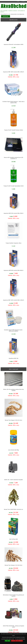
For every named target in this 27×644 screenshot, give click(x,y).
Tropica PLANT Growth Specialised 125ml (13, 186)
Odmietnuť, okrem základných (17, 641)
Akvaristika (5, 11)
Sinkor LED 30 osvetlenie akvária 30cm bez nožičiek (13, 390)
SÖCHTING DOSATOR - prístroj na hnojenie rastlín (14, 626)
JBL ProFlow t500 (13, 539)
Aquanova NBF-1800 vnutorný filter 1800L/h (13, 72)
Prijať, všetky (8, 641)
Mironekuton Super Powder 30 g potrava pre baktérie (14, 595)
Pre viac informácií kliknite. (20, 639)
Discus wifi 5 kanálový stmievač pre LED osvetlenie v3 (13, 158)
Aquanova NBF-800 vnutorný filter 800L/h (13, 270)
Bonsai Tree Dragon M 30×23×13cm (13, 420)
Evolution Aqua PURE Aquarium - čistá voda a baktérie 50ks (13, 102)
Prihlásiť (23, 1)
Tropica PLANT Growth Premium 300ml (13, 130)
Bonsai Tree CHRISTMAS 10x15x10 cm (13, 509)
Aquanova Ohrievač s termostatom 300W (13, 44)
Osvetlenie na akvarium (13, 11)
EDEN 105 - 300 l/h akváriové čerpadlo (13, 480)
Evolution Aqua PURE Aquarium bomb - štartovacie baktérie (13, 330)
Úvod (18, 1)
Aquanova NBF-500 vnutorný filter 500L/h (13, 213)
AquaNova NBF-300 (13, 358)
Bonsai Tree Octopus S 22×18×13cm (13, 565)
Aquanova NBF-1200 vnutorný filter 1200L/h (13, 300)
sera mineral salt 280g (14, 450)
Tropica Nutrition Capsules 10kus (14, 243)
